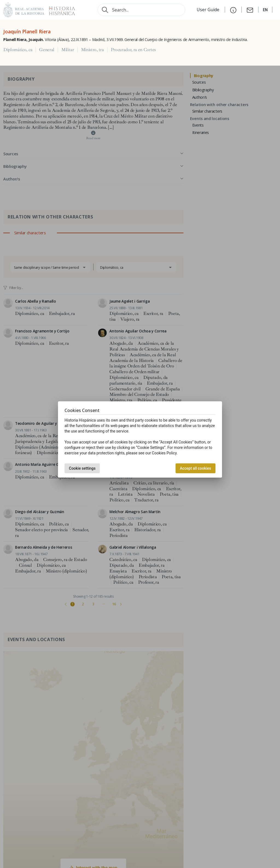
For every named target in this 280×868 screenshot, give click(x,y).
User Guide (208, 10)
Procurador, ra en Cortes (133, 50)
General (47, 50)
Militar (68, 50)
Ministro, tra (92, 50)
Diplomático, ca (18, 50)
